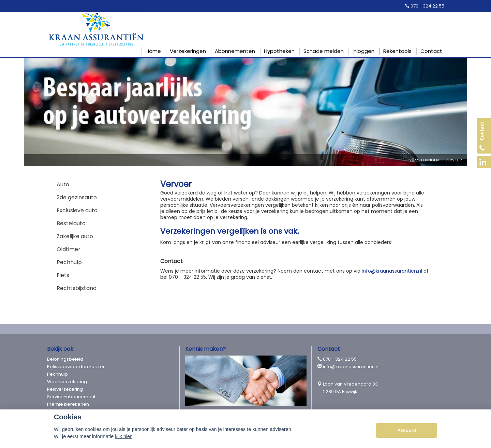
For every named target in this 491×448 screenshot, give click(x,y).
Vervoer (454, 160)
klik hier (123, 436)
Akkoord (407, 430)
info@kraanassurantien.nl (392, 271)
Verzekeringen (424, 160)
